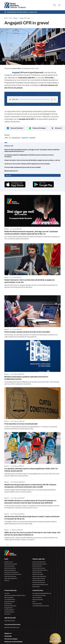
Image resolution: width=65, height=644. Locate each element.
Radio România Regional (10, 606)
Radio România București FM (39, 564)
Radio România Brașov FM (39, 562)
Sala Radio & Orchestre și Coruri (12, 627)
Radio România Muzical (10, 570)
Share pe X (58, 128)
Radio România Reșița (38, 574)
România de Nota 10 (9, 610)
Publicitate (8, 636)
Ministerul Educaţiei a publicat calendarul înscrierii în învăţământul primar (32, 363)
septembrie (25, 138)
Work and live (8, 614)
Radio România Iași (37, 572)
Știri (10, 18)
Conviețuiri (7, 593)
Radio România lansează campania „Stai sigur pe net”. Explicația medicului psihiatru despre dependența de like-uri (32, 151)
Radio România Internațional (11, 572)
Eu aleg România (8, 608)
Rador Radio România (10, 621)
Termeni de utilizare (11, 639)
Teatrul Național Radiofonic (11, 578)
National (16, 18)
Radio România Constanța (39, 568)
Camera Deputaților (37, 604)
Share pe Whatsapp (39, 128)
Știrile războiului (8, 604)
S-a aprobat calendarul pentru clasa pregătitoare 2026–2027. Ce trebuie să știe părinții (32, 454)
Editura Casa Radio (9, 598)
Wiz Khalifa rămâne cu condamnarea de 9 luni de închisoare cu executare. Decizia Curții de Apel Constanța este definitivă (32, 502)
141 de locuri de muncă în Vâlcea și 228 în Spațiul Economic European (32, 164)
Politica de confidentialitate (13, 642)
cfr (10, 138)
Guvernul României (37, 598)
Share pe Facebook (17, 128)
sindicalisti (32, 138)
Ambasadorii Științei (9, 612)
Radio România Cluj (37, 566)
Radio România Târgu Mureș (39, 576)
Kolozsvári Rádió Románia (39, 582)
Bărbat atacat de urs (32, 171)
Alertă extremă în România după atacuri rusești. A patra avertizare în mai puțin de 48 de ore (32, 518)
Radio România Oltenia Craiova (40, 570)
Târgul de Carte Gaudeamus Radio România (15, 595)
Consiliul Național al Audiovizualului (41, 606)
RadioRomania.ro (9, 562)
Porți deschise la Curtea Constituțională (32, 409)
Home (6, 18)
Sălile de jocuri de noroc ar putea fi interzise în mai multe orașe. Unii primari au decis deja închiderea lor (32, 534)
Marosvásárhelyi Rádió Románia (40, 585)
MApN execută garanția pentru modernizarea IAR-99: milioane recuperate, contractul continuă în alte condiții (32, 486)
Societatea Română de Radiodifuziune (42, 593)
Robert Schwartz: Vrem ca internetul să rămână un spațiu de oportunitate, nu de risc (32, 160)
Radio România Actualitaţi (11, 564)
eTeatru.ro (7, 580)
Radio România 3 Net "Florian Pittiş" (13, 574)
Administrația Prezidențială (39, 595)
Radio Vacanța (36, 587)
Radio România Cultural (10, 568)
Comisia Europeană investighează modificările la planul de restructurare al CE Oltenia (32, 156)
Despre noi (8, 633)
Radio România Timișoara (39, 578)
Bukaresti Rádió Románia (39, 580)
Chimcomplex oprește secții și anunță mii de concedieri (32, 167)
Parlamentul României (38, 600)
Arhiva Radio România (10, 600)
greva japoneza (16, 138)
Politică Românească (10, 602)
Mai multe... (9, 175)
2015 (6, 138)
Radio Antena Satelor (9, 566)
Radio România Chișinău (10, 576)
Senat (34, 602)
